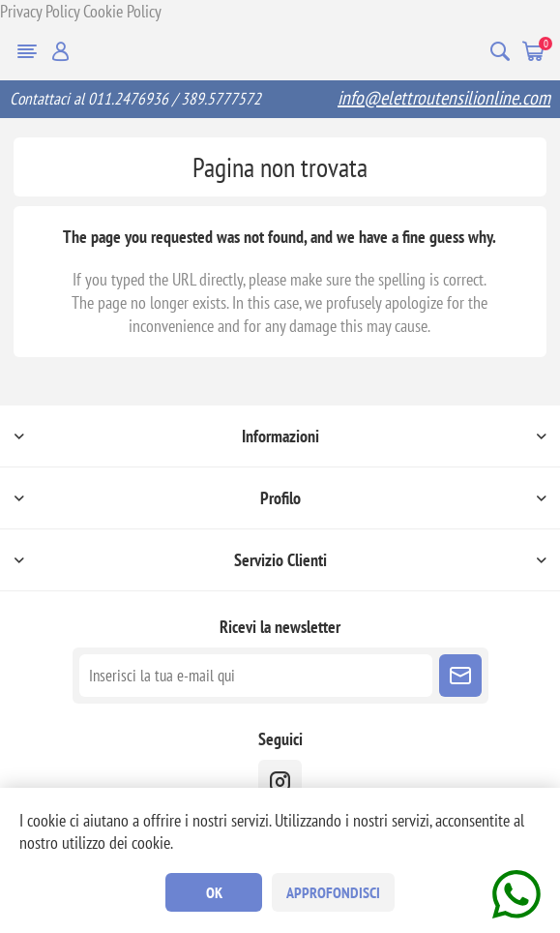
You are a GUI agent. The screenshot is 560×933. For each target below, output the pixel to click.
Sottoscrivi (460, 676)
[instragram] (280, 782)
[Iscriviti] (256, 676)
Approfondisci (333, 892)
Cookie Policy (122, 11)
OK (214, 892)
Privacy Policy (40, 11)
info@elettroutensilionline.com (444, 98)
